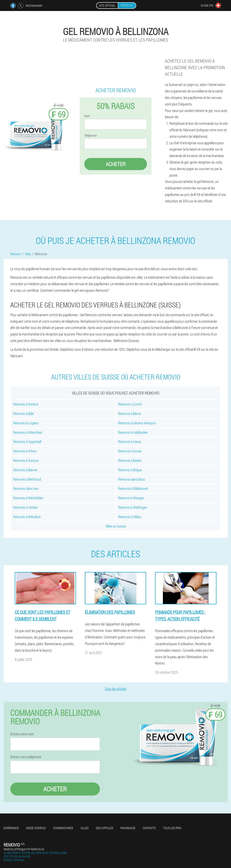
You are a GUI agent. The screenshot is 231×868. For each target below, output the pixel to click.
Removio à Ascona (26, 460)
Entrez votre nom (22, 734)
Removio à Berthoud (27, 479)
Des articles (105, 828)
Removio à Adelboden (133, 432)
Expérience (11, 828)
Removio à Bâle (24, 413)
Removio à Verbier (26, 507)
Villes (84, 828)
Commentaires (63, 828)
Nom (87, 116)
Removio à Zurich (130, 404)
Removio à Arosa (130, 451)
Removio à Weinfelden (28, 498)
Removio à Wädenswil (133, 488)
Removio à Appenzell (27, 442)
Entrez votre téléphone (26, 757)
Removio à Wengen (131, 498)
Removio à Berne (130, 413)
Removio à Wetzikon (27, 517)
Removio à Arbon (25, 451)
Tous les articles (115, 689)
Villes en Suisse (116, 526)
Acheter (116, 164)
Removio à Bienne (25, 470)
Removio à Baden (130, 460)
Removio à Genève (26, 404)
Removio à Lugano (26, 423)
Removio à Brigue (130, 470)
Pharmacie (128, 828)
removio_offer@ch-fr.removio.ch (24, 849)
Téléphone (90, 136)
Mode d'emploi (36, 828)
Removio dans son (26, 488)
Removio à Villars (130, 517)
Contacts (149, 828)
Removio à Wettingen (133, 507)
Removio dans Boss (132, 479)
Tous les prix (172, 828)
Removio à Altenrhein (28, 432)
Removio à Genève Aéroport (137, 423)
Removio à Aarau (130, 442)
